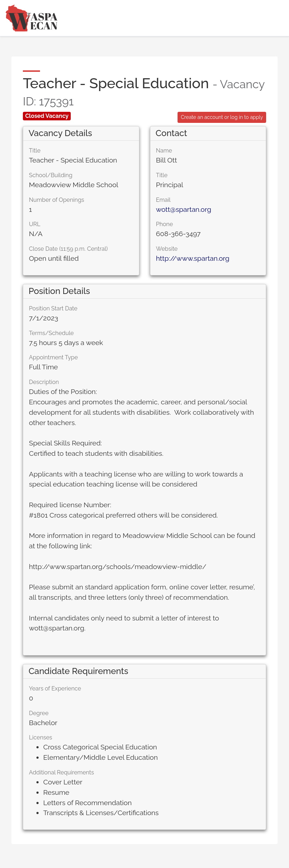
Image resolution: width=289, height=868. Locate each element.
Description (44, 382)
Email (163, 200)
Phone (165, 224)
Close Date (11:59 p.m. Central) (68, 249)
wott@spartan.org (184, 209)
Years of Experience (55, 689)
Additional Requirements (61, 772)
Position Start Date (53, 308)
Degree (39, 713)
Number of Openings (57, 200)
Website (167, 249)
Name (164, 151)
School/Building (51, 175)
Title (35, 151)
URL (35, 224)
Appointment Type (53, 357)
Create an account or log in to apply (222, 117)
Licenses (41, 737)
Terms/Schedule (51, 333)
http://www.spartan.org (193, 258)
